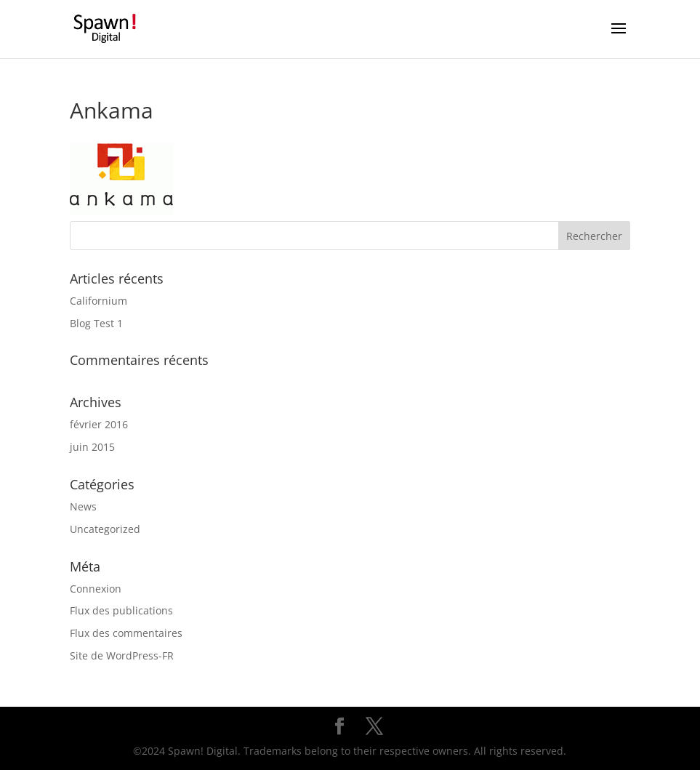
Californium (98, 301)
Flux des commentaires (126, 633)
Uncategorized (105, 529)
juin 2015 (92, 447)
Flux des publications (121, 610)
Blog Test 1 (96, 323)
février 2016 (99, 424)
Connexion (96, 589)
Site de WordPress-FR (122, 655)
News (83, 506)
